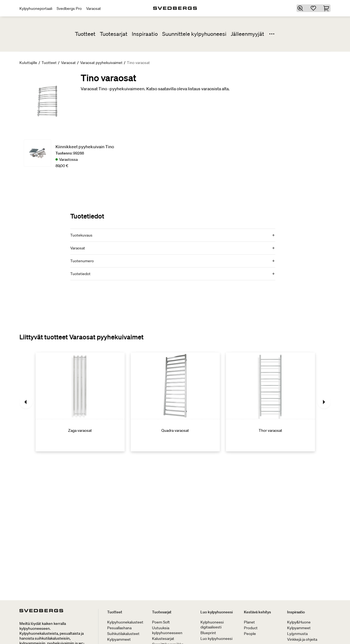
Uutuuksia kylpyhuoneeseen (167, 630)
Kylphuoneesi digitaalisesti (212, 625)
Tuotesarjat (114, 34)
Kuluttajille (28, 63)
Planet (249, 622)
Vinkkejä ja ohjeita (302, 639)
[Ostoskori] (327, 8)
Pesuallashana (119, 628)
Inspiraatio (145, 34)
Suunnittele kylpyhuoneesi (194, 34)
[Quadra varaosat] (175, 402)
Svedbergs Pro (69, 8)
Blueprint (208, 633)
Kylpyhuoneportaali (36, 8)
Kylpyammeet (119, 639)
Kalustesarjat (163, 639)
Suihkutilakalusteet (123, 634)
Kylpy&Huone (299, 622)
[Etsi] (301, 8)
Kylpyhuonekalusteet (125, 622)
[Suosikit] (314, 8)
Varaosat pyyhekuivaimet (101, 63)
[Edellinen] (26, 402)
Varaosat (94, 8)
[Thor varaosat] (270, 402)
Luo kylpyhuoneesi (217, 612)
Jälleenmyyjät (247, 34)
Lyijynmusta (297, 634)
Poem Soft (161, 622)
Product (251, 628)
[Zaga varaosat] (80, 402)
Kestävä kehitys (257, 612)
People (250, 634)
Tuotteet (85, 34)
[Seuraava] (324, 402)
